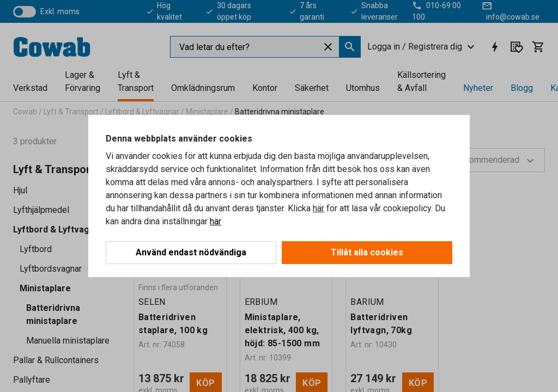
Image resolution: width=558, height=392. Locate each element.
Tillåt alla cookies (367, 252)
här (319, 208)
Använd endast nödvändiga (191, 252)
